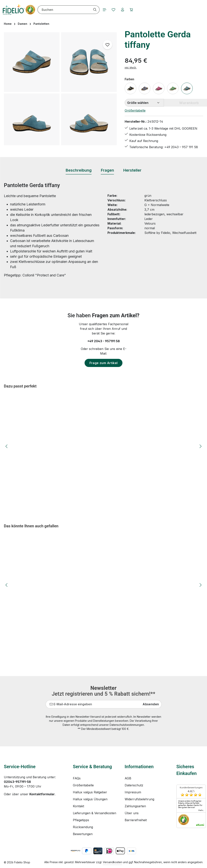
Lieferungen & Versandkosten (95, 813)
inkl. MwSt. (131, 68)
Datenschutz (134, 785)
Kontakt (78, 806)
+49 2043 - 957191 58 (104, 341)
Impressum (133, 792)
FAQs (77, 778)
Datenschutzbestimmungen (127, 725)
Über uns (132, 813)
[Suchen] (101, 10)
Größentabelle (135, 110)
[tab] (79, 170)
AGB (128, 778)
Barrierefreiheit (136, 820)
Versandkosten (112, 862)
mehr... (201, 810)
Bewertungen (83, 834)
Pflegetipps (81, 820)
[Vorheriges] (7, 446)
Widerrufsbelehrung (139, 799)
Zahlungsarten (135, 806)
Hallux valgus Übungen (90, 799)
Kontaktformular (42, 794)
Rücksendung (83, 827)
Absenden (151, 704)
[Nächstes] (200, 446)
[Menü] (111, 10)
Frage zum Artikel (104, 363)
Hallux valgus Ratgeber (90, 792)
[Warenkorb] (140, 10)
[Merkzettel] (120, 10)
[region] (60, 89)
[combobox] (70, 10)
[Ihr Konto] (130, 10)
